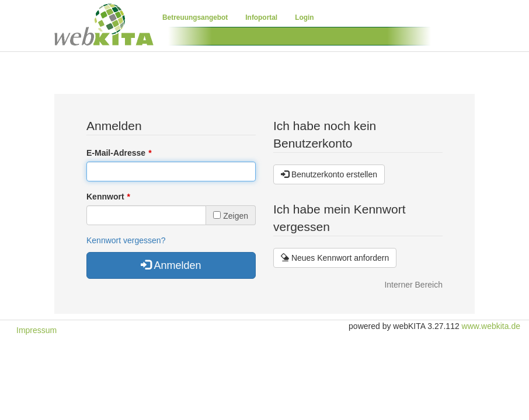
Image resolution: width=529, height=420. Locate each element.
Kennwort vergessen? (126, 240)
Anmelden (171, 265)
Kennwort (105, 197)
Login (304, 17)
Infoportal (261, 17)
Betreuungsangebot (195, 17)
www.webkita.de (491, 326)
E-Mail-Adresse (116, 153)
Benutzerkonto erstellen (329, 174)
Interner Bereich (413, 285)
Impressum (36, 330)
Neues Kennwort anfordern (335, 258)
